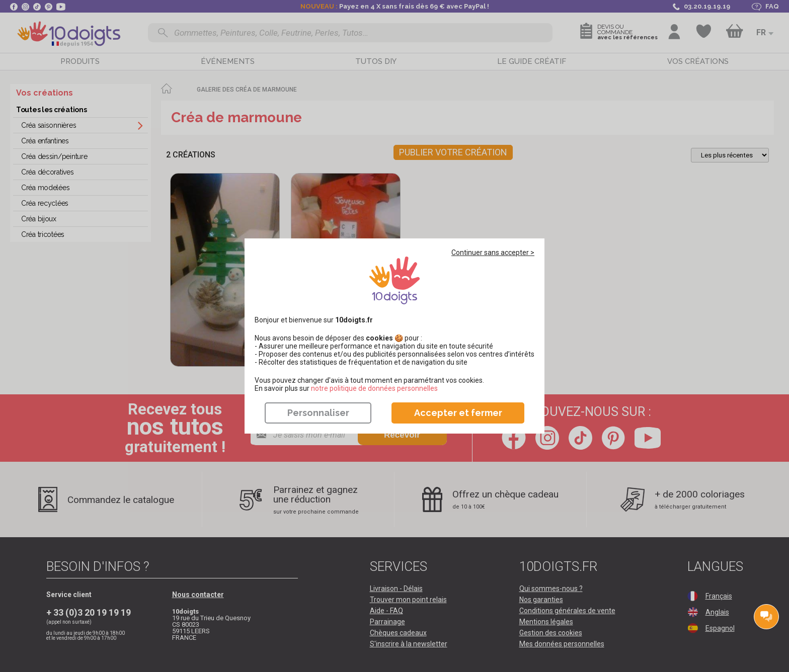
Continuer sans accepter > (493, 253)
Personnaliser (318, 413)
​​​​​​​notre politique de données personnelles (374, 388)
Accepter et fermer (458, 413)
